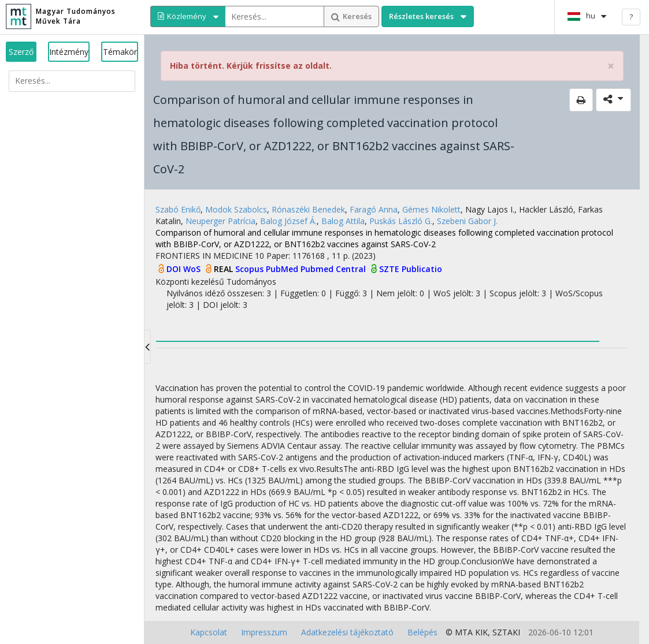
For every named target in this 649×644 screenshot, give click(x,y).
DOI (175, 269)
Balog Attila (343, 221)
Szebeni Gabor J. (467, 221)
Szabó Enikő (178, 209)
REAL (225, 269)
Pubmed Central (334, 269)
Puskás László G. (401, 221)
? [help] (631, 17)
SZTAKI (506, 632)
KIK (481, 632)
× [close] (611, 66)
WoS (193, 269)
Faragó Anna (374, 209)
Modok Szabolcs (236, 209)
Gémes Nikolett (431, 209)
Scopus (251, 269)
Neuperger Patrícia (220, 221)
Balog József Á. (288, 221)
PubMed (283, 269)
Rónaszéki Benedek (308, 209)
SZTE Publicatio (411, 269)
